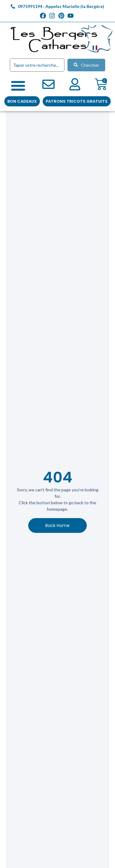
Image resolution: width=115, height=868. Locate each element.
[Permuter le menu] (18, 85)
